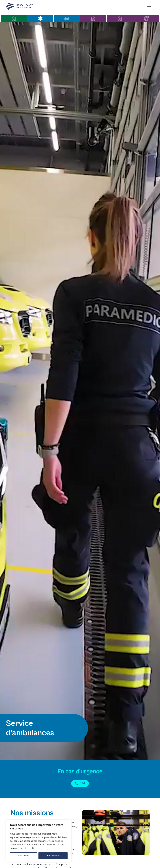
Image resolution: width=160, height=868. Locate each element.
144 (80, 784)
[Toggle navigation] (149, 7)
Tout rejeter (24, 856)
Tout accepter (53, 856)
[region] (39, 841)
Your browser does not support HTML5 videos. (80, 391)
